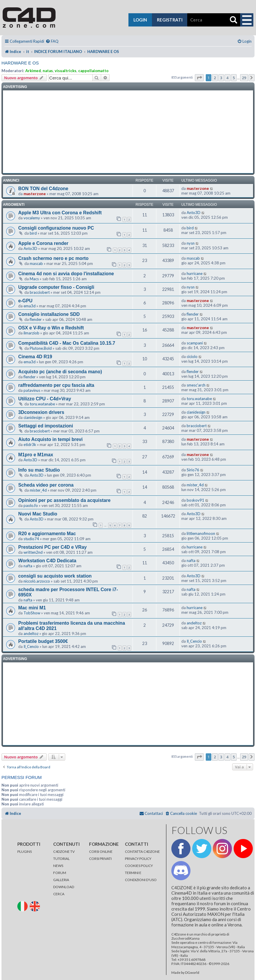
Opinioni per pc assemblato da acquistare (64, 500)
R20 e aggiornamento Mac (47, 534)
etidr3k (30, 445)
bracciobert (40, 292)
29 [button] (244, 78)
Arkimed (33, 71)
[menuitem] (52, 41)
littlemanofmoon (201, 533)
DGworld (192, 973)
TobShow (32, 613)
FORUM (60, 873)
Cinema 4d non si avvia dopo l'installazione (66, 274)
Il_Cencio (31, 646)
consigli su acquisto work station (55, 576)
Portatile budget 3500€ (43, 641)
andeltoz (31, 634)
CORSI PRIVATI (100, 859)
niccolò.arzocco (37, 581)
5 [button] (234, 78)
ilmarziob (31, 333)
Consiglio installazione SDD (49, 314)
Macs (34, 279)
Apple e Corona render (43, 243)
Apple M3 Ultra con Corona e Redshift (60, 213)
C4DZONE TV (64, 852)
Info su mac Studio (39, 470)
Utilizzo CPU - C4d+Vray (45, 399)
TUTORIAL (61, 859)
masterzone (35, 194)
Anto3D (194, 213)
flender (36, 319)
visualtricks (66, 71)
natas (48, 71)
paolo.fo (31, 505)
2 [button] (215, 78)
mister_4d (38, 490)
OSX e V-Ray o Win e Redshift (51, 328)
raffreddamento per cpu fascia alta (56, 385)
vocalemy (32, 218)
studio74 (31, 539)
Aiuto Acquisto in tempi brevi (50, 439)
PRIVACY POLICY (138, 859)
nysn (191, 243)
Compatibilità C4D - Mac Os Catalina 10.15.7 (67, 343)
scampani (195, 343)
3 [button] (221, 78)
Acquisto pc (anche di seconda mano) (60, 372)
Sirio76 (193, 470)
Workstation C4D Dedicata (47, 561)
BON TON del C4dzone (43, 189)
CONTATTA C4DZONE (142, 852)
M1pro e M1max (36, 455)
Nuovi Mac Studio (38, 514)
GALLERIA (61, 880)
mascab (36, 263)
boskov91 (195, 500)
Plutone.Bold (41, 348)
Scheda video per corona (46, 485)
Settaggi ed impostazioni (46, 426)
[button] (199, 78)
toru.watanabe (42, 404)
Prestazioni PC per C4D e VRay (52, 547)
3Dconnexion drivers (41, 412)
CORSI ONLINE (101, 852)
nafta (28, 566)
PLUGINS (25, 852)
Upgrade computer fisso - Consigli (56, 287)
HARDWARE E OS (20, 63)
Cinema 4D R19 (35, 357)
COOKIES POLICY (139, 866)
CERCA (59, 894)
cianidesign (33, 417)
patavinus (32, 390)
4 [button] (227, 78)
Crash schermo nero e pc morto (53, 258)
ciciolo (192, 356)
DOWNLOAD (64, 887)
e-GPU (25, 301)
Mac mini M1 (32, 608)
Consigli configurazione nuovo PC (56, 228)
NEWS (58, 866)
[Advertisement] (128, 132)
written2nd (33, 552)
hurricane (195, 273)
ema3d (30, 306)
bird (33, 233)
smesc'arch (196, 385)
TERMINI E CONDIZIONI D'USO (141, 876)
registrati (170, 20)
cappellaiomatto (93, 71)
